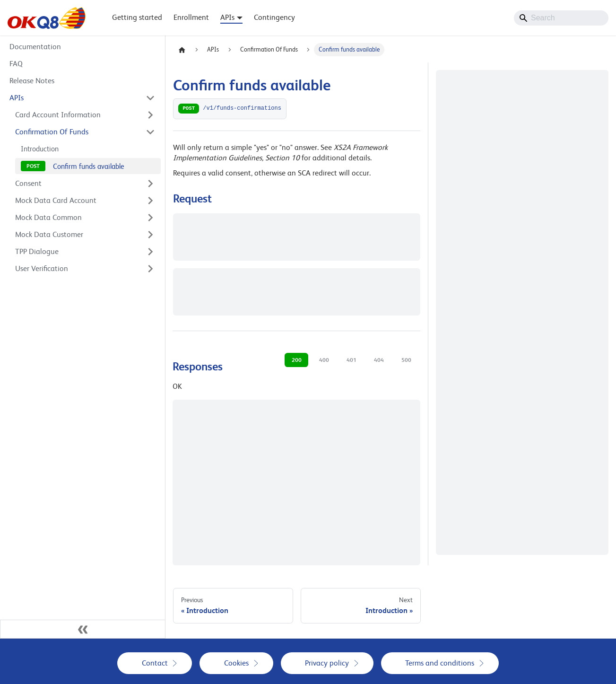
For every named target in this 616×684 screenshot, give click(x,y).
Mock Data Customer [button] (49, 234)
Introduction (40, 149)
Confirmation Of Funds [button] (52, 132)
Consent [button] (28, 183)
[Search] (561, 18)
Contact (155, 663)
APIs (17, 98)
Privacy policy (327, 663)
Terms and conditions (440, 663)
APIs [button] (227, 17)
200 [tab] (297, 360)
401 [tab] (351, 360)
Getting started (137, 17)
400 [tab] (324, 360)
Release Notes (32, 81)
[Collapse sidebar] (83, 629)
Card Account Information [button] (58, 115)
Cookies (236, 663)
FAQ (16, 64)
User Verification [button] (42, 268)
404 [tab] (379, 360)
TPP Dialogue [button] (37, 251)
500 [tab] (406, 360)
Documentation (35, 47)
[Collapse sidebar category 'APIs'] (150, 98)
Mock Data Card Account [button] (56, 200)
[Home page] (182, 50)
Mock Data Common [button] (48, 217)
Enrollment (191, 17)
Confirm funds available (89, 166)
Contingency (274, 17)
